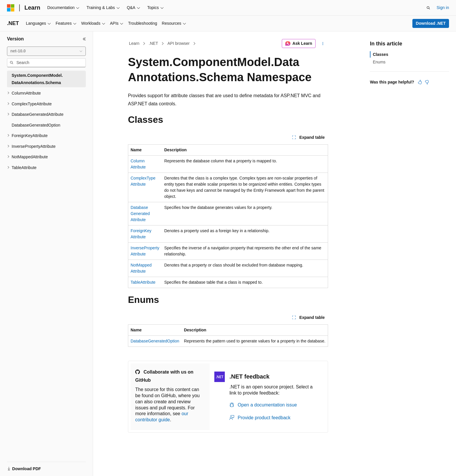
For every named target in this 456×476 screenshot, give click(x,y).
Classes (381, 54)
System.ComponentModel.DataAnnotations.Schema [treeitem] (37, 79)
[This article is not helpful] (427, 82)
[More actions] (323, 44)
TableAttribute (143, 282)
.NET (154, 43)
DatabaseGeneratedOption (155, 341)
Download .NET (431, 23)
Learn (134, 43)
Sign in (443, 8)
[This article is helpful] (420, 82)
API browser (179, 43)
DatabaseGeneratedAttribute (140, 214)
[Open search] (428, 8)
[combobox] (46, 51)
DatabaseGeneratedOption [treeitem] (36, 125)
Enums (379, 62)
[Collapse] (84, 39)
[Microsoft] (11, 8)
